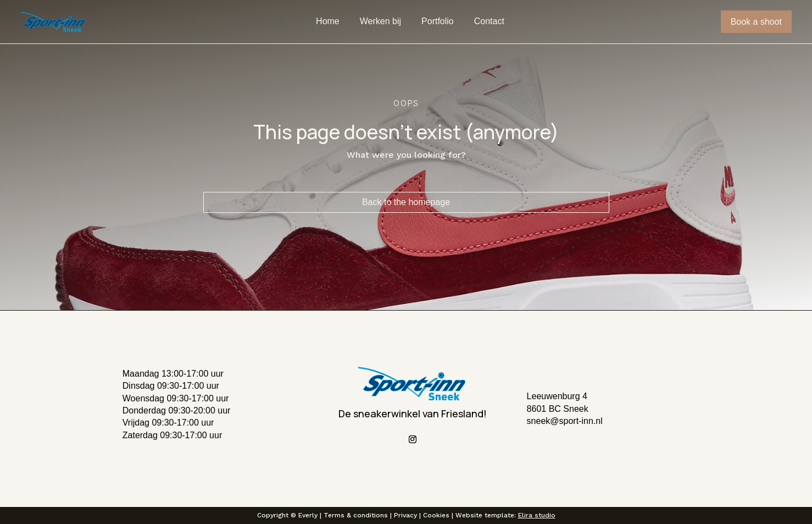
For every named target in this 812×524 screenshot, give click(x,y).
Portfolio (438, 22)
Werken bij (380, 22)
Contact (489, 22)
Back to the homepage (406, 202)
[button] (210, 415)
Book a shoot (756, 22)
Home (328, 22)
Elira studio (537, 515)
